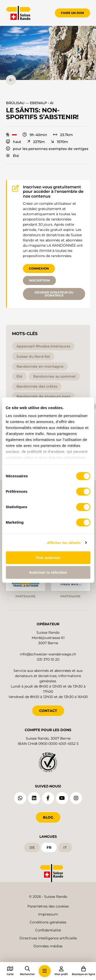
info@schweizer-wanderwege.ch (48, 654)
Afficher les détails (64, 543)
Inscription (39, 280)
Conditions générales (48, 922)
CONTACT (48, 711)
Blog (48, 817)
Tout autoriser (48, 558)
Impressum (48, 914)
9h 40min (35, 135)
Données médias (48, 946)
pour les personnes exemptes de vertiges (47, 149)
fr (49, 847)
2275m (36, 142)
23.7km (63, 135)
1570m (59, 142)
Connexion (39, 268)
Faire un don (72, 13)
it (65, 847)
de (32, 847)
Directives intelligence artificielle (48, 938)
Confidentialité (48, 930)
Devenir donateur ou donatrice (54, 294)
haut (14, 142)
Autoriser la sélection (48, 572)
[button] (48, 53)
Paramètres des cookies (48, 906)
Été (12, 156)
